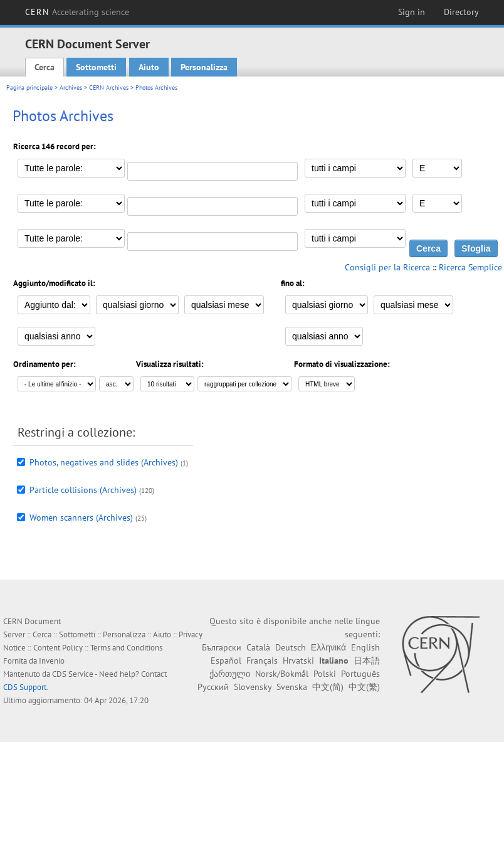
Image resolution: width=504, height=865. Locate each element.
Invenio (52, 661)
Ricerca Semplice (470, 267)
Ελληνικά (328, 647)
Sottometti (96, 67)
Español (226, 661)
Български (222, 647)
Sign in (412, 12)
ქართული (230, 674)
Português (360, 674)
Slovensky (253, 687)
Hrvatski (298, 661)
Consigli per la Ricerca (387, 267)
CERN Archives (109, 88)
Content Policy (58, 648)
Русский (213, 687)
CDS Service (73, 674)
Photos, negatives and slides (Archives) (104, 462)
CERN (77, 12)
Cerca (45, 67)
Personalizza (204, 67)
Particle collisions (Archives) (83, 490)
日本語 (367, 661)
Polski (325, 674)
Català (258, 647)
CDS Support (25, 687)
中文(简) (328, 687)
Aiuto (149, 67)
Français (262, 661)
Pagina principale (29, 88)
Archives (71, 88)
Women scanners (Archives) (81, 517)
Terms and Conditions (126, 648)
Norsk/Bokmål (282, 674)
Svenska (292, 687)
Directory (461, 12)
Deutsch (291, 647)
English (365, 647)
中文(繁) (364, 687)
